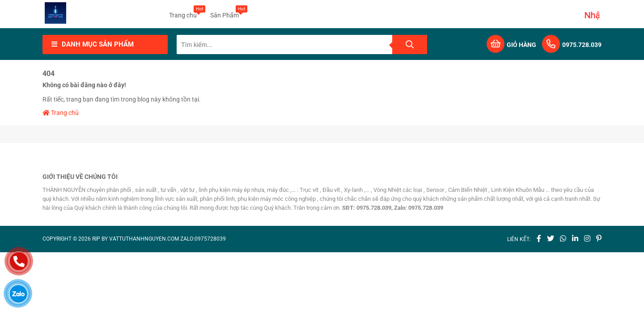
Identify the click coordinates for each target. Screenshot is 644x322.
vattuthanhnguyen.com (144, 239)
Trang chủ (183, 12)
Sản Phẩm (225, 12)
